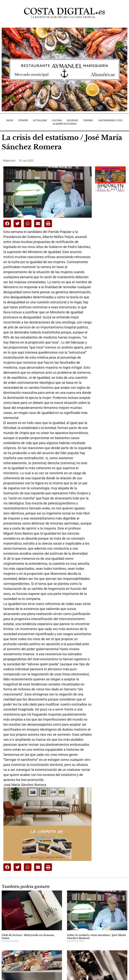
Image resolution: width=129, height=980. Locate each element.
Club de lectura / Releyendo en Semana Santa (28, 937)
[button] (7, 223)
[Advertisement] (112, 214)
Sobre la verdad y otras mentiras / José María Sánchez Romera (96, 937)
